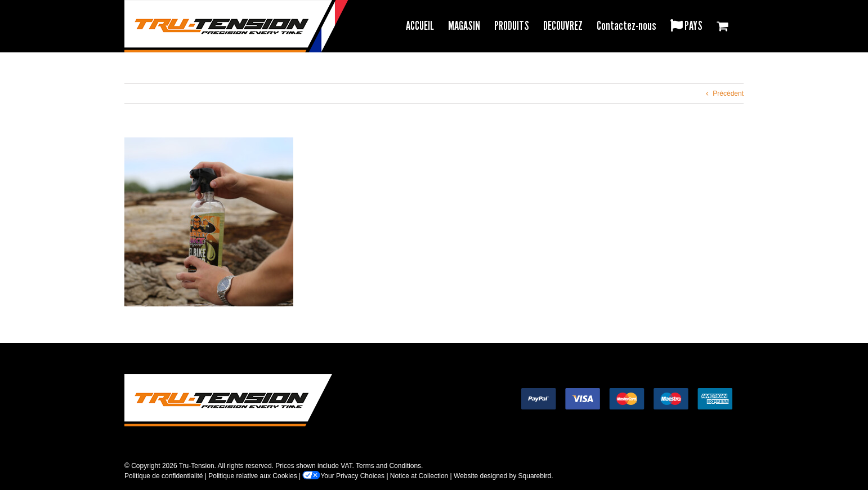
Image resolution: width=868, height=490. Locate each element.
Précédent (728, 93)
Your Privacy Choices (343, 476)
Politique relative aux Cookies (252, 476)
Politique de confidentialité (164, 476)
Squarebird (535, 476)
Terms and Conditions (388, 466)
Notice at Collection (419, 476)
